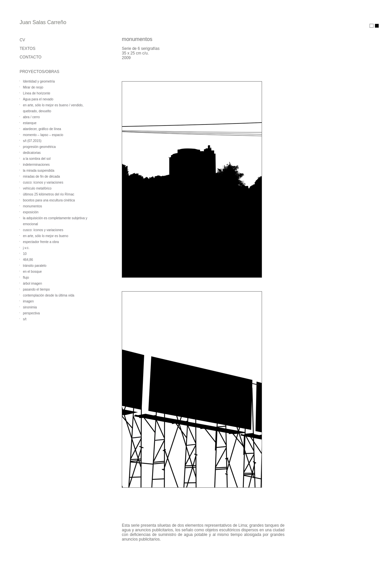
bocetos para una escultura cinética (49, 200)
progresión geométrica (39, 147)
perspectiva (31, 313)
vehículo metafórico (37, 188)
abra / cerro (31, 117)
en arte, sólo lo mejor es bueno (45, 236)
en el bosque (32, 272)
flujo (26, 278)
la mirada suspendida (38, 171)
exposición (31, 212)
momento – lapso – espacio (43, 135)
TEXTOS (27, 49)
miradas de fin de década (41, 176)
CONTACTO (30, 57)
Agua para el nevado (38, 99)
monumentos (32, 206)
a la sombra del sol (37, 159)
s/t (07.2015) (32, 141)
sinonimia (30, 307)
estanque (30, 123)
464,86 (28, 260)
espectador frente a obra (41, 242)
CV (22, 40)
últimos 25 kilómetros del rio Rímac (49, 194)
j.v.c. (26, 248)
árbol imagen (32, 283)
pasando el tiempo (36, 289)
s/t (25, 319)
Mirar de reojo (33, 87)
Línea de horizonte (36, 93)
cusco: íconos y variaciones (43, 182)
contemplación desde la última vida (49, 295)
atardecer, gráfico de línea (42, 129)
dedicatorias (32, 153)
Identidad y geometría (39, 81)
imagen (28, 301)
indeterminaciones (36, 165)
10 (25, 254)
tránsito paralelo (34, 266)
